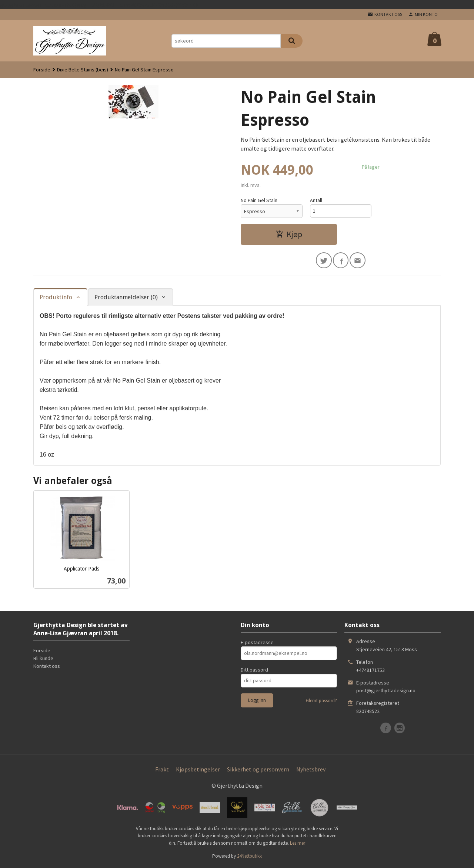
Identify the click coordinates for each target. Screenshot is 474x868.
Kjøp (289, 234)
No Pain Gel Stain (259, 200)
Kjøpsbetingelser (198, 770)
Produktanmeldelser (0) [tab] (126, 298)
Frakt (162, 770)
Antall (316, 200)
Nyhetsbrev (311, 770)
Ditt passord (254, 670)
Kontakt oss (47, 667)
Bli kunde (43, 659)
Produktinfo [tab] (56, 298)
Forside (42, 70)
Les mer (298, 844)
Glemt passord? (321, 701)
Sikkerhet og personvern (258, 770)
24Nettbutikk (249, 857)
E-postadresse (257, 643)
